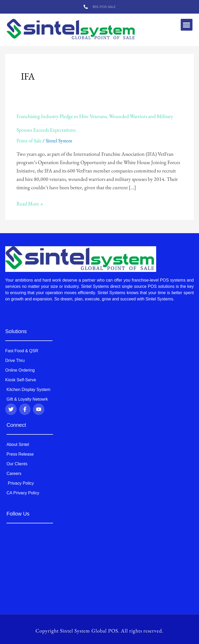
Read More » (30, 204)
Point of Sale (29, 141)
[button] (187, 25)
